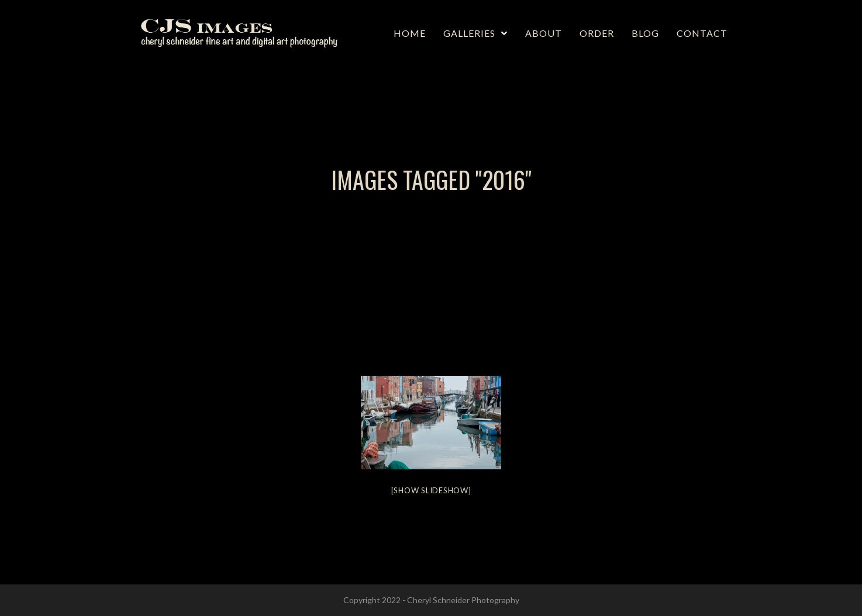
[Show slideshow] (431, 490)
